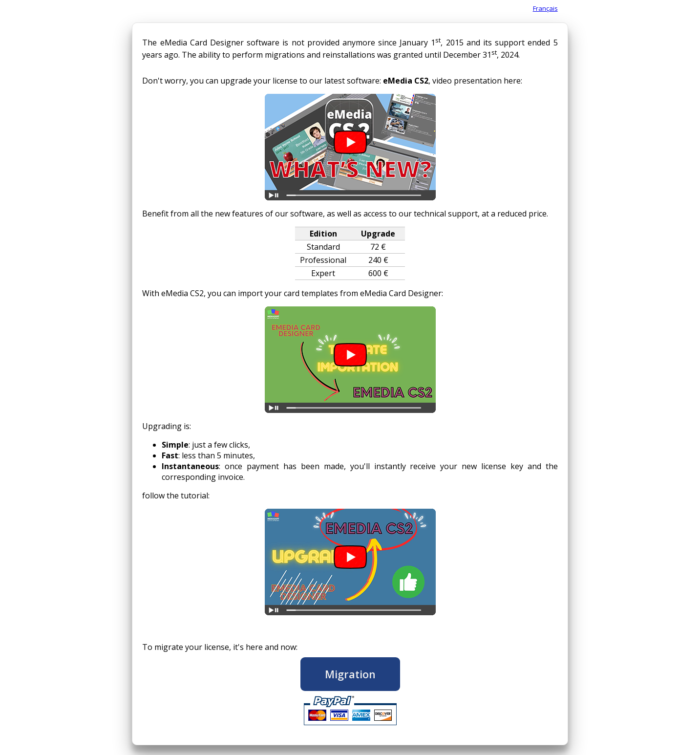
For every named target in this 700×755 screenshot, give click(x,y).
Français (545, 8)
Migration (350, 674)
